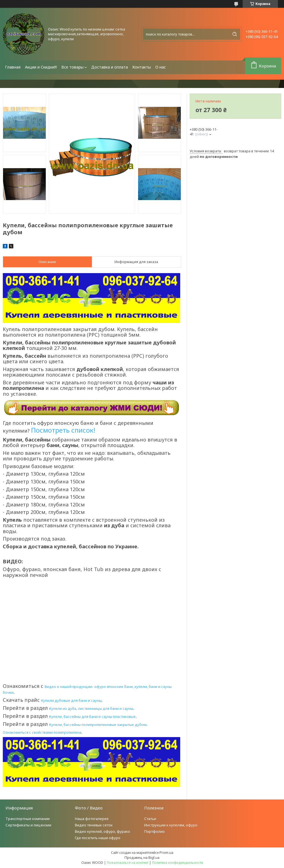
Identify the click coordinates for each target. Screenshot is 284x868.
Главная (13, 67)
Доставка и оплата (110, 67)
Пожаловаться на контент (128, 863)
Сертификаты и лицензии (28, 825)
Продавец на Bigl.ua (142, 857)
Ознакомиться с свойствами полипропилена (42, 732)
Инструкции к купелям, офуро (171, 825)
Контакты (142, 67)
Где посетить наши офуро (98, 838)
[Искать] (235, 34)
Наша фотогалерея (92, 819)
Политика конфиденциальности (177, 863)
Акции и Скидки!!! (41, 67)
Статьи (150, 819)
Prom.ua (166, 852)
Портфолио (154, 831)
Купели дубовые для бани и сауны (71, 700)
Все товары (72, 67)
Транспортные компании (28, 819)
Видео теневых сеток (94, 825)
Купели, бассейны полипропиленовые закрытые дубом (98, 725)
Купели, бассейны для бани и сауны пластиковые (92, 716)
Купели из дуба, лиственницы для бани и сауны (91, 708)
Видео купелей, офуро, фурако (102, 831)
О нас (161, 67)
